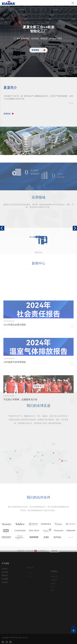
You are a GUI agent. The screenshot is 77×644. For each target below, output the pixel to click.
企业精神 (5, 588)
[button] (75, 228)
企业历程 (5, 581)
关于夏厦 (5, 572)
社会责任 (5, 591)
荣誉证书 (5, 584)
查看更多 (54, 555)
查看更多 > (38, 388)
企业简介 (5, 577)
